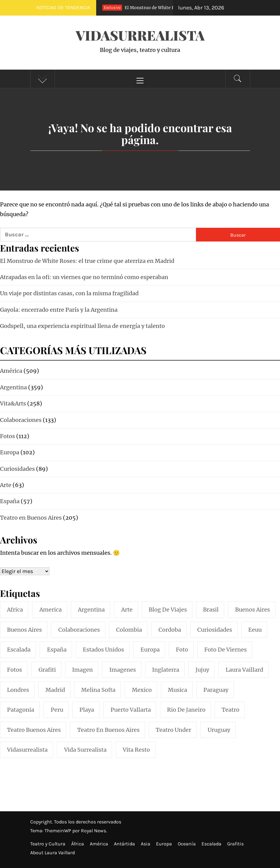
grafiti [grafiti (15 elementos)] (47, 670)
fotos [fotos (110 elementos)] (15, 670)
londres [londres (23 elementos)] (18, 690)
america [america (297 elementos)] (51, 610)
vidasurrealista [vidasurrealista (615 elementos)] (27, 750)
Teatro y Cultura (48, 844)
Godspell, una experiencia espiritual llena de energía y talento (82, 326)
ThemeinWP (58, 831)
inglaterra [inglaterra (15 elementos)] (166, 670)
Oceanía (187, 844)
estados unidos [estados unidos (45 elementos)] (103, 650)
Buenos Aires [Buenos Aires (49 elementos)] (24, 630)
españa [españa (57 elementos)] (57, 650)
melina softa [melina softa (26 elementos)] (98, 690)
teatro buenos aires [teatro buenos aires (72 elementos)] (34, 730)
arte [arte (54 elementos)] (127, 610)
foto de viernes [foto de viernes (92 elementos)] (225, 650)
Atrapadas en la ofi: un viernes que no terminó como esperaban (84, 277)
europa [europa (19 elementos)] (150, 650)
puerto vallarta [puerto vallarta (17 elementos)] (131, 710)
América (99, 844)
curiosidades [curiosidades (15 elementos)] (215, 630)
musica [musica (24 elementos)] (178, 690)
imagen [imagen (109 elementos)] (82, 670)
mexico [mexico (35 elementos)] (142, 690)
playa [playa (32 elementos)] (87, 710)
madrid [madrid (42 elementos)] (55, 690)
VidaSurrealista (140, 35)
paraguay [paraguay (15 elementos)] (216, 690)
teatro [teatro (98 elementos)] (231, 710)
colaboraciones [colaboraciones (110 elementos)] (79, 630)
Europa (164, 844)
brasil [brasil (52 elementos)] (211, 610)
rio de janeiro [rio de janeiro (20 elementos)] (186, 710)
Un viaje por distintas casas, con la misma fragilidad (69, 293)
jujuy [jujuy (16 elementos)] (202, 670)
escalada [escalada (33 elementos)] (19, 650)
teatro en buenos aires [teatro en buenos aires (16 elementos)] (108, 730)
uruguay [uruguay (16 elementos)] (219, 730)
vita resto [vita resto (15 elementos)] (136, 750)
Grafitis (235, 844)
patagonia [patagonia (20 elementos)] (21, 710)
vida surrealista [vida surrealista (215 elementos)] (85, 750)
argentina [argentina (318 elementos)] (91, 610)
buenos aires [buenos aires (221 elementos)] (253, 610)
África (78, 844)
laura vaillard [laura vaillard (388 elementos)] (244, 670)
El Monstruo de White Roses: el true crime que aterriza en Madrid (87, 261)
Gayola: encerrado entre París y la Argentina (59, 310)
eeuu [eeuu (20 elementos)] (255, 630)
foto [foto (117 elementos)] (182, 650)
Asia (145, 844)
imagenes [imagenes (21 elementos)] (123, 670)
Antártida (124, 844)
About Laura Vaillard (53, 853)
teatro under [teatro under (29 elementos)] (173, 730)
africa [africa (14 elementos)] (15, 610)
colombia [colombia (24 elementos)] (129, 630)
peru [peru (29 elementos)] (57, 710)
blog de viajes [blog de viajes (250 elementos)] (168, 610)
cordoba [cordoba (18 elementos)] (170, 630)
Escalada (211, 844)
